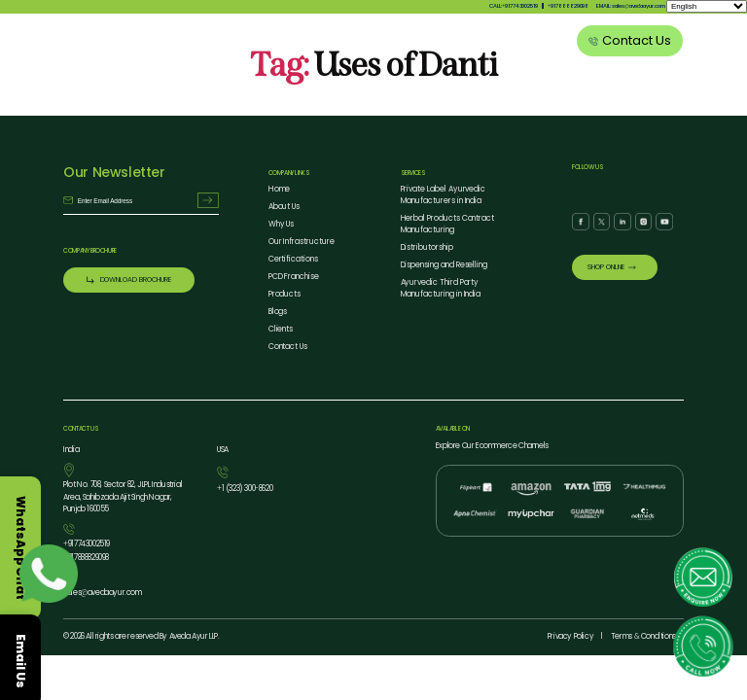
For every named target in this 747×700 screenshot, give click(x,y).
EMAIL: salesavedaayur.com (630, 6)
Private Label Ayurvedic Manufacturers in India (444, 195)
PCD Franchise (294, 277)
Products (383, 42)
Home (280, 189)
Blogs (278, 312)
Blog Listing (498, 42)
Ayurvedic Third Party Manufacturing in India (441, 288)
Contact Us (288, 347)
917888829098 (568, 6)
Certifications (293, 259)
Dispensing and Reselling (445, 265)
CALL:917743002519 (514, 6)
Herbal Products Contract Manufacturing (448, 224)
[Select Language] (707, 6)
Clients (546, 42)
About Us (290, 42)
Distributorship (427, 247)
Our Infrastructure (302, 242)
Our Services (438, 42)
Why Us (337, 42)
